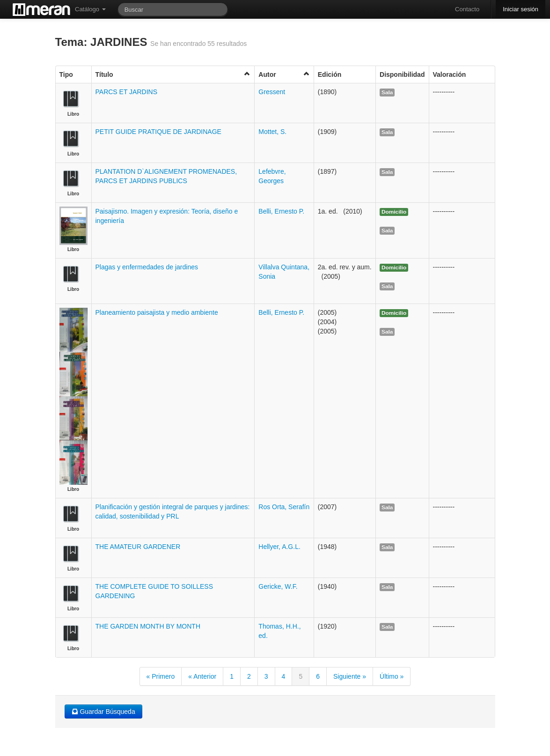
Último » (392, 676)
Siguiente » (350, 676)
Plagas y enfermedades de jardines (147, 267)
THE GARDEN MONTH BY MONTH (148, 626)
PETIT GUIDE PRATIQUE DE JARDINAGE (158, 132)
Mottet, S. (272, 132)
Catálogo (90, 9)
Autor (284, 74)
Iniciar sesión (521, 9)
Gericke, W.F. (278, 586)
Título (173, 74)
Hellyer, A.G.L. (279, 547)
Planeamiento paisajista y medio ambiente (157, 312)
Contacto (467, 9)
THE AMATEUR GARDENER (138, 547)
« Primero (161, 676)
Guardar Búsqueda (103, 712)
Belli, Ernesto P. (281, 211)
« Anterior (202, 676)
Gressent (272, 92)
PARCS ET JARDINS (127, 92)
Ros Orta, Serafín (284, 507)
